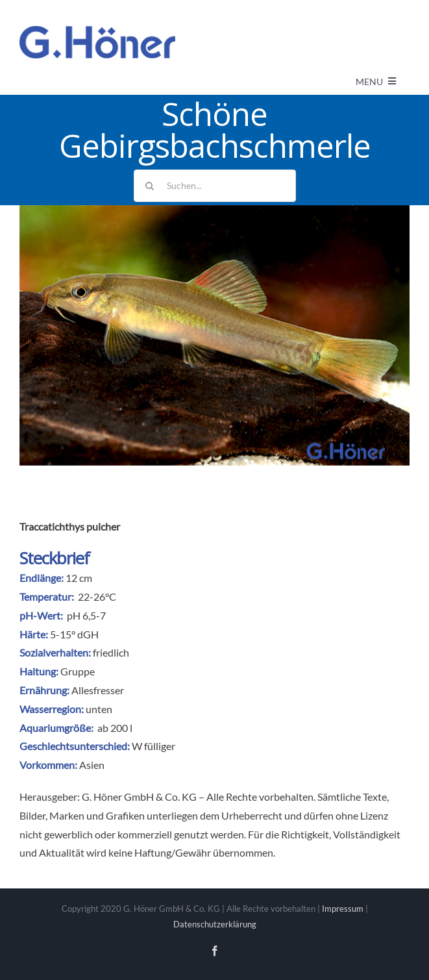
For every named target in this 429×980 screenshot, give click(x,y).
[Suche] (150, 186)
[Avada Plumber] (97, 31)
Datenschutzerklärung (215, 924)
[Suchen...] (215, 186)
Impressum (343, 909)
